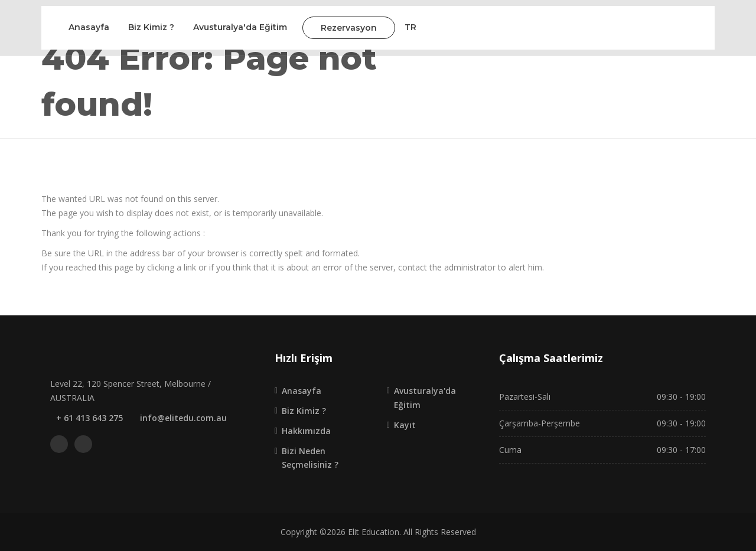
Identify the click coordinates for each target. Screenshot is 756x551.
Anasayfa (89, 27)
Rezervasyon (349, 28)
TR (410, 27)
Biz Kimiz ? (151, 27)
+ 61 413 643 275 (89, 418)
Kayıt (405, 425)
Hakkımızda (306, 431)
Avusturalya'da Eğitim (240, 27)
